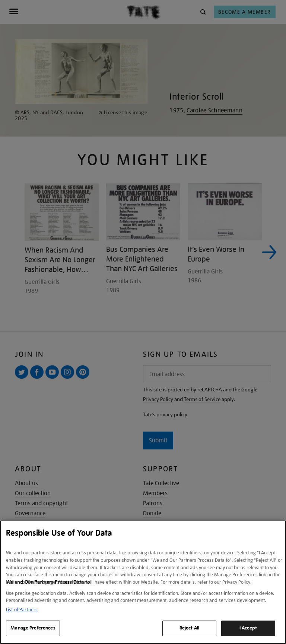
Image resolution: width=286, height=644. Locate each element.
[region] (143, 582)
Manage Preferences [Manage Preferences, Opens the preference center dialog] (33, 628)
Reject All (189, 628)
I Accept (248, 628)
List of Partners (22, 610)
